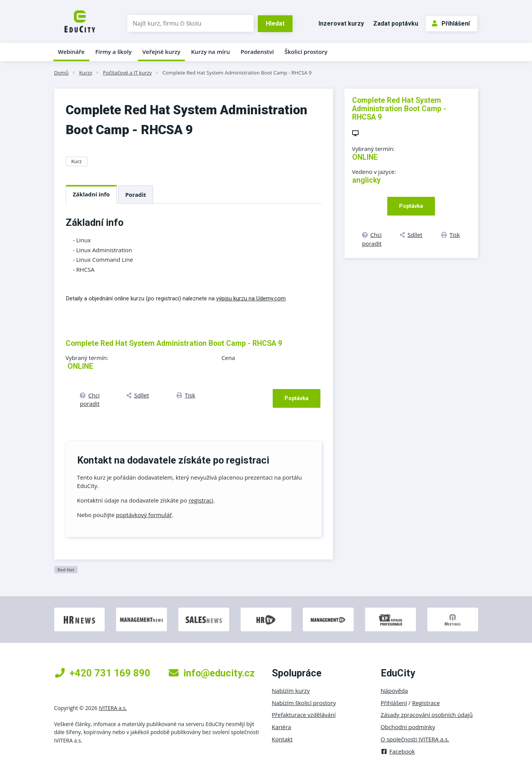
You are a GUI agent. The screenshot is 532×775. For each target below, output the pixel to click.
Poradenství (257, 52)
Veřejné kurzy (162, 52)
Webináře (71, 52)
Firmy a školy (113, 52)
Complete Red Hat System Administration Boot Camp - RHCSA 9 (237, 73)
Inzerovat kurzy (341, 24)
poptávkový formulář (144, 515)
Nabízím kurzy (291, 691)
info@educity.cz (212, 673)
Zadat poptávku (396, 24)
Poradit (136, 195)
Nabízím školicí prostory (304, 703)
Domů (61, 73)
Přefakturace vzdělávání (304, 715)
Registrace (426, 703)
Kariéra (282, 727)
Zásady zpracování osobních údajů (427, 715)
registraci (201, 500)
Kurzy (86, 73)
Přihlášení (451, 24)
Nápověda (395, 691)
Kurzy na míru (210, 52)
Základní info (91, 194)
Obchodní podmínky (408, 727)
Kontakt (282, 739)
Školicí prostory (306, 52)
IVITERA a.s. (113, 708)
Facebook (398, 751)
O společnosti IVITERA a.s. (415, 739)
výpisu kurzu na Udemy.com (251, 298)
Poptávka (297, 398)
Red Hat (66, 570)
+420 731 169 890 (103, 673)
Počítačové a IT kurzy (128, 73)
